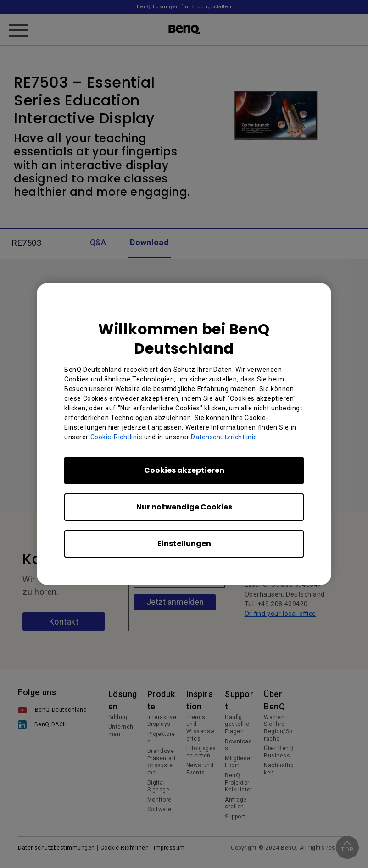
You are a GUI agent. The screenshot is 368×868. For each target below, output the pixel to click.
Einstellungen (184, 544)
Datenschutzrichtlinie (224, 437)
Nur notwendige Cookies (184, 507)
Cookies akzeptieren (184, 470)
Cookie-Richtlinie (117, 437)
